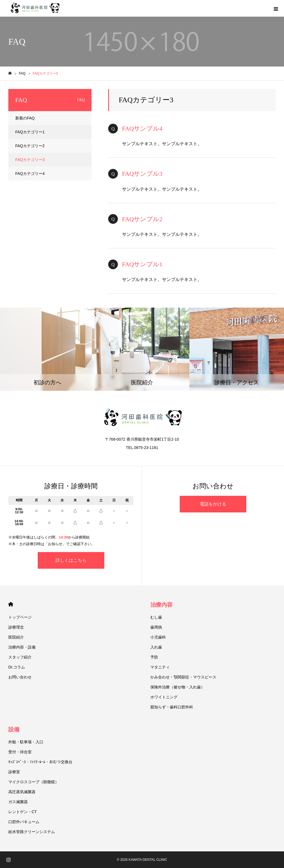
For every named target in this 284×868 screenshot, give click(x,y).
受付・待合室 (20, 752)
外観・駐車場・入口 (26, 742)
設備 (14, 729)
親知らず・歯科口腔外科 (172, 707)
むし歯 (156, 617)
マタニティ (160, 667)
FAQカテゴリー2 (30, 146)
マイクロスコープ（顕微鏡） (34, 782)
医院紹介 (16, 637)
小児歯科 (158, 637)
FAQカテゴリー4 (30, 173)
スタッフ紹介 (20, 657)
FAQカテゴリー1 (30, 132)
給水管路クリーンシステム (32, 832)
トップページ (20, 617)
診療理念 (16, 627)
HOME (11, 604)
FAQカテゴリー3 (30, 160)
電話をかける (213, 504)
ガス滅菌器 (18, 802)
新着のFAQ (25, 118)
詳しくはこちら (71, 560)
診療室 (14, 772)
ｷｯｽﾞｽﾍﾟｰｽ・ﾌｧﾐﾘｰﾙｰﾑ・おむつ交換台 (40, 762)
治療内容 (161, 605)
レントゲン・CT (23, 812)
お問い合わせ (20, 677)
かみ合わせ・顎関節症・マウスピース (183, 677)
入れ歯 (156, 647)
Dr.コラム (17, 667)
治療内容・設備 (22, 647)
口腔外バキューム (24, 822)
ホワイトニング (164, 697)
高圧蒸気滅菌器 (22, 792)
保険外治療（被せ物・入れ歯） (177, 687)
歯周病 (156, 627)
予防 (154, 657)
